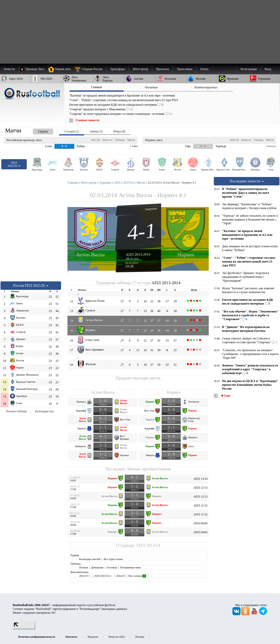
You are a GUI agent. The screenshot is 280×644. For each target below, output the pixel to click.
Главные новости (87, 120)
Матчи (131, 140)
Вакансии (93, 637)
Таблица (120, 140)
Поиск (204, 69)
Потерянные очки (130, 567)
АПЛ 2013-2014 (138, 254)
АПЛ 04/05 (200, 523)
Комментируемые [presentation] (206, 87)
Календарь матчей (90, 559)
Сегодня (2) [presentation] (72, 131)
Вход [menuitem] (268, 69)
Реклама (140, 637)
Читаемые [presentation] (151, 87)
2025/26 (95, 140)
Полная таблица (16, 411)
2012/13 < (85, 576)
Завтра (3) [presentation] (96, 131)
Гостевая (112, 567)
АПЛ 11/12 (200, 505)
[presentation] (38, 131)
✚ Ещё (225, 396)
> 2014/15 (119, 576)
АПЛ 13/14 (200, 479)
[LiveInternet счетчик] (24, 628)
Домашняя (97, 567)
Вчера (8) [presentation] (119, 131)
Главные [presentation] (97, 87)
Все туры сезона (113, 559)
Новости (108, 140)
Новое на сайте (117, 637)
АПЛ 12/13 (200, 488)
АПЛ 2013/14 (148, 545)
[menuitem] (90, 69)
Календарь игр (44, 411)
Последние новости (247, 181)
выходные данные (114, 609)
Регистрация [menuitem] (249, 69)
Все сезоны (137, 576)
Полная (83, 567)
